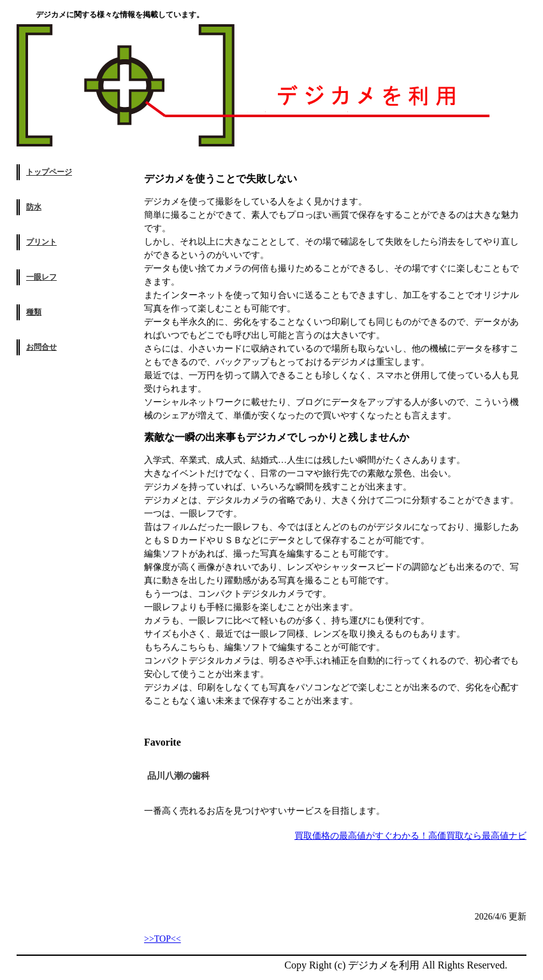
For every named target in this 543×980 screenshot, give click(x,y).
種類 (34, 312)
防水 (34, 207)
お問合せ (41, 347)
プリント (41, 242)
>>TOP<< (163, 939)
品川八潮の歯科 (178, 776)
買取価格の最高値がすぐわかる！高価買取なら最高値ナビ (410, 836)
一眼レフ (41, 277)
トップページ (49, 172)
